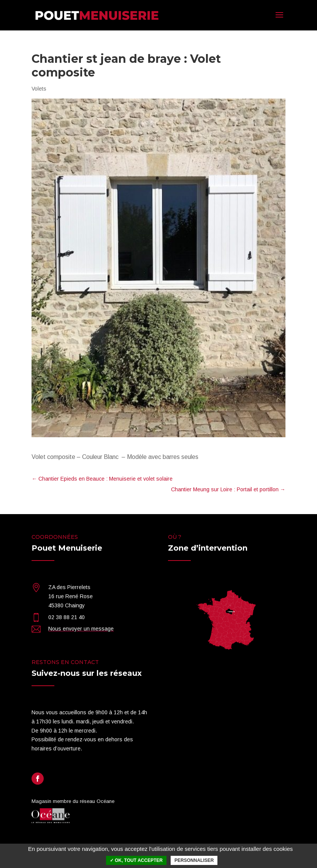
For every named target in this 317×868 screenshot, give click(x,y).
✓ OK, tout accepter (136, 860)
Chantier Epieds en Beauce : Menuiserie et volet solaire (102, 479)
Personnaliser (194, 860)
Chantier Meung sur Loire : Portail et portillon (228, 489)
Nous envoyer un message (81, 629)
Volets (39, 89)
